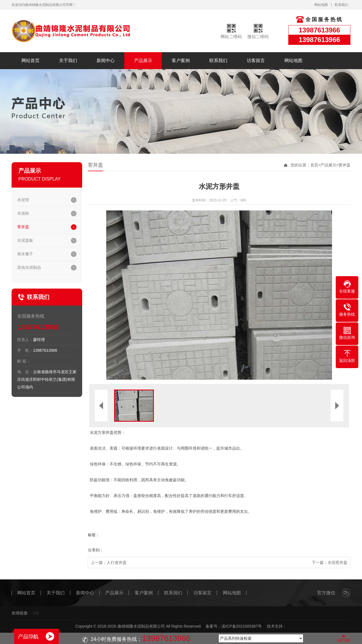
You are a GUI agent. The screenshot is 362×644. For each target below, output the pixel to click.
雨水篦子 (25, 254)
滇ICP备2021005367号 (242, 626)
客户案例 (181, 61)
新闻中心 (106, 61)
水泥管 (23, 200)
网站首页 (30, 61)
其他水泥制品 (29, 267)
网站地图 (321, 5)
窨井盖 (23, 227)
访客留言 (256, 61)
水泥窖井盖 (337, 562)
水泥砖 (23, 213)
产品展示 (143, 61)
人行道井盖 (117, 562)
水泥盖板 (25, 240)
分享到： (96, 550)
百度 (36, 613)
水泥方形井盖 (101, 433)
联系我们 (341, 5)
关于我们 (68, 61)
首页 (314, 165)
